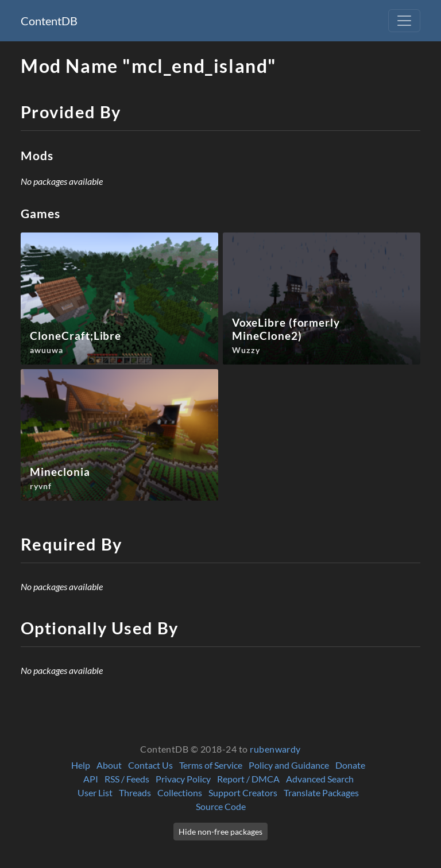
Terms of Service (211, 765)
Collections (180, 793)
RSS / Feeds (127, 779)
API (91, 779)
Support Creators (243, 793)
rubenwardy (275, 749)
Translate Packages (321, 793)
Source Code (221, 806)
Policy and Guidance (289, 765)
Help (81, 765)
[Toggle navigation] (404, 21)
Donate (350, 765)
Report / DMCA (248, 779)
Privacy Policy (183, 779)
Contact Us (150, 765)
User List (95, 793)
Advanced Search (320, 779)
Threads (135, 793)
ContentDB (49, 21)
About (109, 765)
